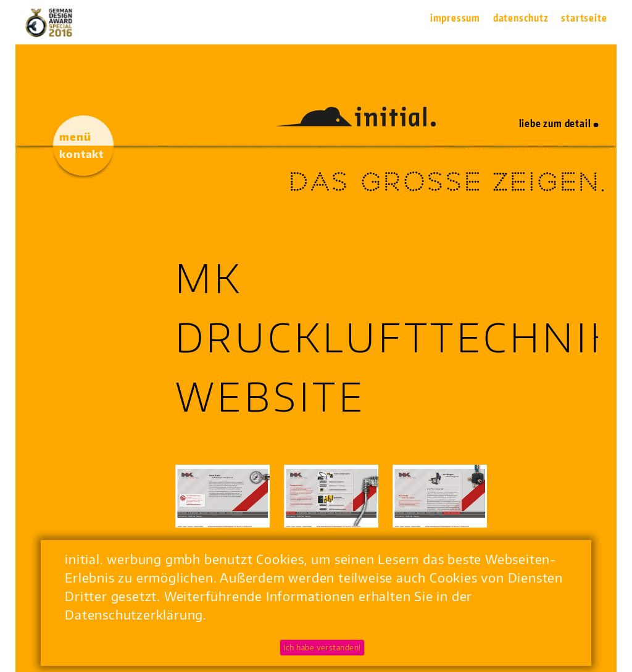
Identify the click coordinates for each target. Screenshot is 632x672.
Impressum (455, 18)
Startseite (584, 18)
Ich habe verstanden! (322, 648)
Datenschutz (521, 18)
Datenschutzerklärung (134, 614)
